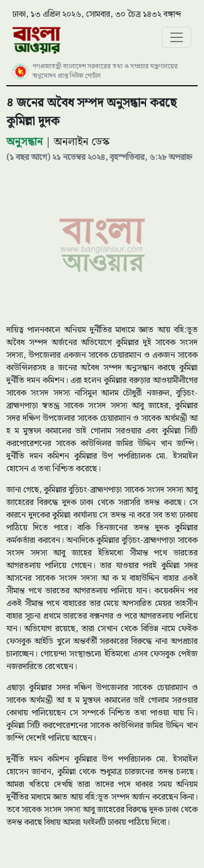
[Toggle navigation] (177, 37)
